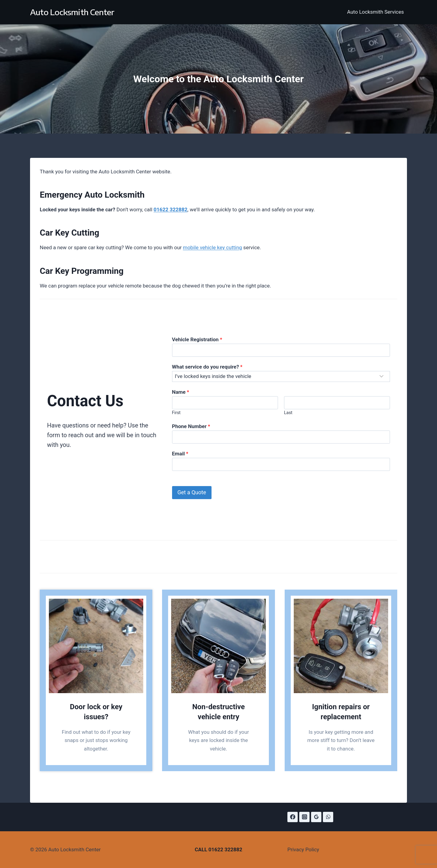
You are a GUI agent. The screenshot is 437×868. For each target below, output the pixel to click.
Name (181, 392)
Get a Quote (192, 492)
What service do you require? (207, 367)
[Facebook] (293, 817)
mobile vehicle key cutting (213, 247)
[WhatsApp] (328, 817)
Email (180, 454)
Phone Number (191, 426)
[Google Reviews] (316, 817)
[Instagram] (304, 817)
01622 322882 (225, 849)
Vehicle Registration (197, 339)
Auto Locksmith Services (376, 12)
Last (288, 413)
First (176, 413)
